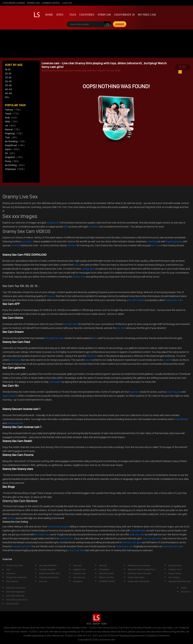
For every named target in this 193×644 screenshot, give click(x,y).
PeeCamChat (175, 565)
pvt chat (121, 328)
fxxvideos (78, 581)
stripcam (104, 15)
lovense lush (12, 604)
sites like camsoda (15, 596)
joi (10, 126)
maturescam (66, 538)
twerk (12, 114)
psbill (184, 588)
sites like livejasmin (16, 592)
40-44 (8, 89)
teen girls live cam (54, 338)
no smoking (15, 141)
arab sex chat (137, 534)
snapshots (53, 223)
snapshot (14, 157)
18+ (95, 338)
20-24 (8, 74)
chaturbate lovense (14, 3)
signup (120, 24)
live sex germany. (153, 538)
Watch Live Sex (106, 577)
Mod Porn (186, 592)
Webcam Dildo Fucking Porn (142, 569)
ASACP (96, 624)
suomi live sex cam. (173, 546)
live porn (51, 296)
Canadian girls (138, 530)
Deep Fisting (175, 573)
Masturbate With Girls (49, 573)
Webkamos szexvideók (139, 565)
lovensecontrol (51, 3)
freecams (11, 573)
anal (11, 118)
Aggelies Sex (80, 569)
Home (49, 15)
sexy (77, 265)
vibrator (72, 245)
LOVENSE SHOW (107, 581)
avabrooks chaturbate (139, 581)
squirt (12, 149)
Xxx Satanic (174, 577)
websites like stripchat (179, 581)
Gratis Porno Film (15, 565)
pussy (12, 161)
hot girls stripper (47, 569)
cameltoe (94, 227)
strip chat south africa (17, 600)
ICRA (104, 624)
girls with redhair (135, 300)
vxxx (8, 569)
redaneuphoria (15, 423)
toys (11, 137)
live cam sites (70, 324)
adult (88, 360)
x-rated (167, 360)
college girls (88, 269)
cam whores (79, 577)
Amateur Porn (175, 569)
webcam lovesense (16, 588)
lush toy (67, 3)
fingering (14, 133)
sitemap (103, 565)
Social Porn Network (16, 577)
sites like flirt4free (48, 565)
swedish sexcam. (21, 546)
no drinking (15, 165)
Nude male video (136, 577)
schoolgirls (55, 382)
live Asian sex (42, 534)
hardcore (92, 356)
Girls (66, 227)
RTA (89, 624)
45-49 (8, 93)
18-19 (8, 70)
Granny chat (79, 277)
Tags (73, 15)
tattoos (13, 110)
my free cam (147, 15)
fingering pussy (174, 241)
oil (10, 153)
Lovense (15, 245)
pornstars (27, 241)
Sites (60, 15)
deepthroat (15, 145)
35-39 (8, 85)
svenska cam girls (132, 542)
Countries (87, 15)
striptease (15, 169)
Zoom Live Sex (76, 550)
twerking (153, 241)
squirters (135, 392)
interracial (16, 360)
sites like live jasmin (49, 577)
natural (12, 129)
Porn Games (12, 581)
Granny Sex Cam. (174, 300)
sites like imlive (106, 573)
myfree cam (33, 3)
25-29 (8, 77)
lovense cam (79, 573)
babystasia (104, 569)
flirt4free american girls (139, 573)
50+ (7, 97)
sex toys (155, 245)
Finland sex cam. (125, 546)
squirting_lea (174, 392)
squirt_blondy (10, 396)
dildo (11, 122)
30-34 (8, 81)
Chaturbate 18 (124, 15)
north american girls (58, 526)
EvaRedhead (181, 419)
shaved (11, 518)
